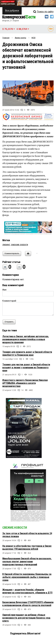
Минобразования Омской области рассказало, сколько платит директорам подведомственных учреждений (27, 562)
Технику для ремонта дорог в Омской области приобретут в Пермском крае (27, 353)
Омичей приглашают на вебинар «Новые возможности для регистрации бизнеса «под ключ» (26, 618)
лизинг (6, 245)
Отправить (10, 322)
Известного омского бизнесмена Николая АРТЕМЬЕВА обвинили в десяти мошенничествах (25, 383)
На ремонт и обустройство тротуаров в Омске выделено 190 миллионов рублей (27, 547)
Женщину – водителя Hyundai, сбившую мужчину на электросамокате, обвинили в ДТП (27, 591)
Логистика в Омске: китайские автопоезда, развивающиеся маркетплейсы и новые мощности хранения (26, 339)
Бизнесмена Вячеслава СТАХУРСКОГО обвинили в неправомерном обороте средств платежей (28, 604)
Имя (4, 290)
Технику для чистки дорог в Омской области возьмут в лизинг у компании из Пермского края (26, 368)
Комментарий (9, 301)
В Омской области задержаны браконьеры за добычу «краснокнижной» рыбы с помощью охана (27, 577)
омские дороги (19, 245)
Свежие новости (15, 527)
